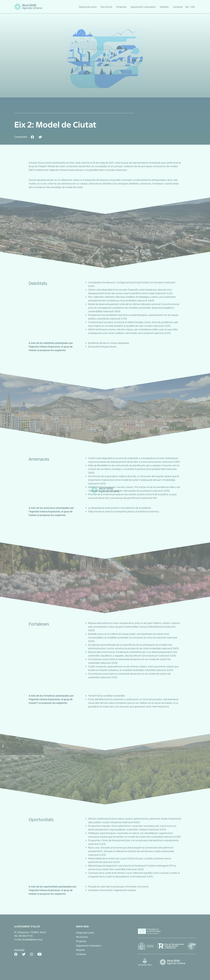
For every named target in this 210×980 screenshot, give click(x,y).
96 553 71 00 (26, 936)
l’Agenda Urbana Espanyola (64, 170)
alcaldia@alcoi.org (32, 939)
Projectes (121, 7)
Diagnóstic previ (88, 7)
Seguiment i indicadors (143, 7)
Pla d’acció (106, 7)
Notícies (164, 7)
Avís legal (19, 950)
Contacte (178, 7)
